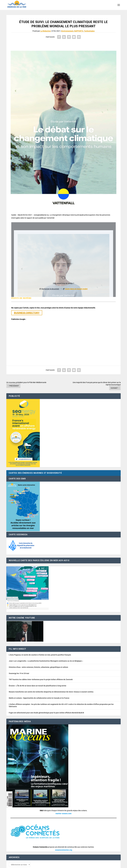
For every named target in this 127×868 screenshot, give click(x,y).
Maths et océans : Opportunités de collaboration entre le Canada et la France (39, 686)
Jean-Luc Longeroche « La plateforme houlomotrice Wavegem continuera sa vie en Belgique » (46, 649)
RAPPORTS (79, 31)
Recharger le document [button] (49, 289)
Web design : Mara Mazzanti (16, 865)
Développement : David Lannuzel (39, 865)
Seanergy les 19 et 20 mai (19, 661)
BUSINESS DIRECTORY (27, 313)
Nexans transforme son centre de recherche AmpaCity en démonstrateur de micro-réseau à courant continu (51, 680)
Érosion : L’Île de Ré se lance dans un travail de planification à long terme (38, 673)
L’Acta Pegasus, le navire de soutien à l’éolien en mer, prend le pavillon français (40, 643)
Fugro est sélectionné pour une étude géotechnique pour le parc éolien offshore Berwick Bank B (46, 700)
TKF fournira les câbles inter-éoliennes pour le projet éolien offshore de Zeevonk (41, 667)
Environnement (67, 31)
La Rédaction (46, 31)
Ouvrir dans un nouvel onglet (75, 289)
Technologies (89, 31)
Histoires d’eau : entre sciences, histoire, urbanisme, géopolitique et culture (38, 655)
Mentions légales (75, 865)
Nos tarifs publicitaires (60, 865)
